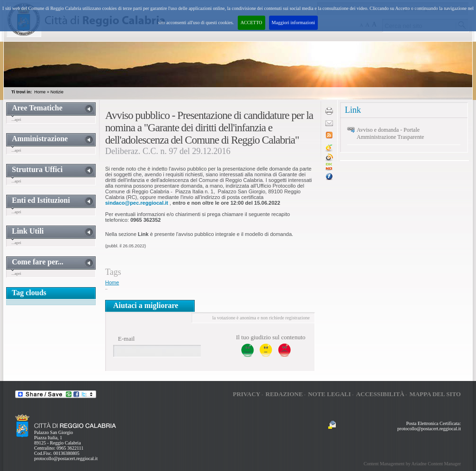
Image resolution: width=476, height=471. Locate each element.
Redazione (284, 394)
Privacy (246, 394)
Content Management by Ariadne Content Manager (412, 464)
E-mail (126, 339)
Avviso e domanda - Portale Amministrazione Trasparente (390, 133)
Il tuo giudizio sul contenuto (271, 337)
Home (40, 92)
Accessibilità (380, 394)
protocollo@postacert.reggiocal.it (66, 458)
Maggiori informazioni (293, 23)
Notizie (57, 92)
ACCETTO (251, 23)
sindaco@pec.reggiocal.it (137, 203)
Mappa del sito (435, 394)
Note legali (329, 394)
